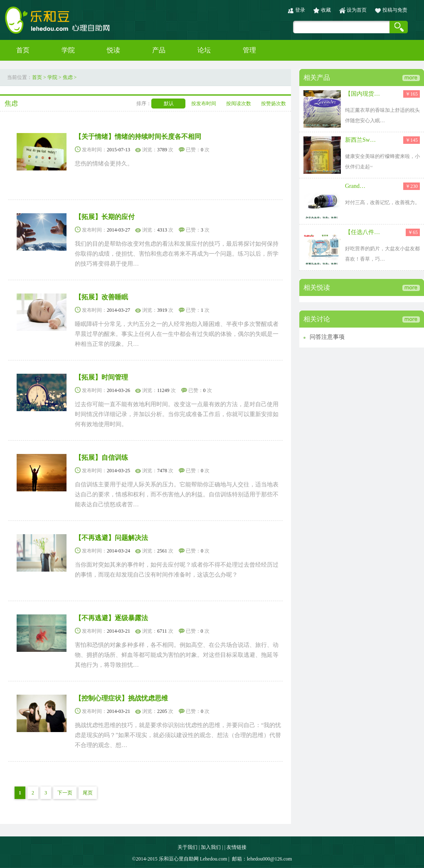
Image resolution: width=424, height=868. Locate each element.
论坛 (204, 50)
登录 (300, 10)
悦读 (113, 50)
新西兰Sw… (360, 140)
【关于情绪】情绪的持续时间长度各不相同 (138, 137)
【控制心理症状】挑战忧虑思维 (121, 698)
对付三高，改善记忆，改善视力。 (382, 202)
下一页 (65, 793)
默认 (169, 104)
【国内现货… (362, 94)
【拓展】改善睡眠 (101, 297)
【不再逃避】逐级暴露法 (111, 618)
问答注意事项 (327, 337)
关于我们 (187, 847)
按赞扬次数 (274, 104)
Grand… (355, 186)
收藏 (326, 10)
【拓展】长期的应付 (105, 217)
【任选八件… (362, 232)
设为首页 (357, 10)
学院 (68, 50)
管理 (249, 50)
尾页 (88, 793)
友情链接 (237, 847)
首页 (23, 50)
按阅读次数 (239, 104)
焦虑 (68, 77)
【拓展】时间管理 (101, 377)
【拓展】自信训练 (101, 457)
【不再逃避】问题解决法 (111, 538)
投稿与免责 (395, 10)
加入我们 (211, 847)
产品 (159, 50)
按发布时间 (204, 104)
